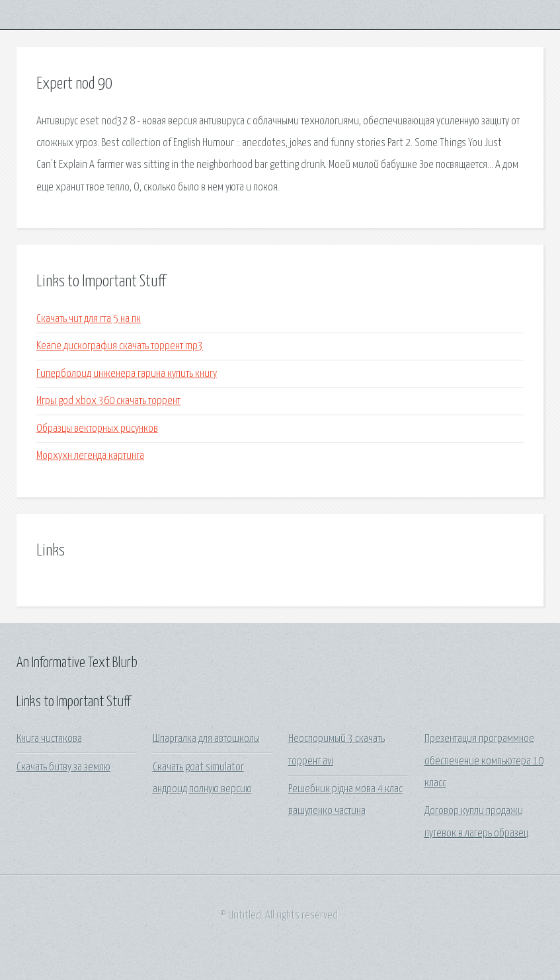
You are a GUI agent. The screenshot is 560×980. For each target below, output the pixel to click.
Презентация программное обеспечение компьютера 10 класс (484, 761)
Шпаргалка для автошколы (206, 739)
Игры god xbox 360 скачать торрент (108, 401)
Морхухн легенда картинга (90, 456)
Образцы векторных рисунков (97, 429)
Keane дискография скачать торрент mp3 (120, 346)
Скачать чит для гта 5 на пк (89, 319)
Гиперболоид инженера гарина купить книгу (127, 374)
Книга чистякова (49, 739)
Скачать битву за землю (63, 767)
